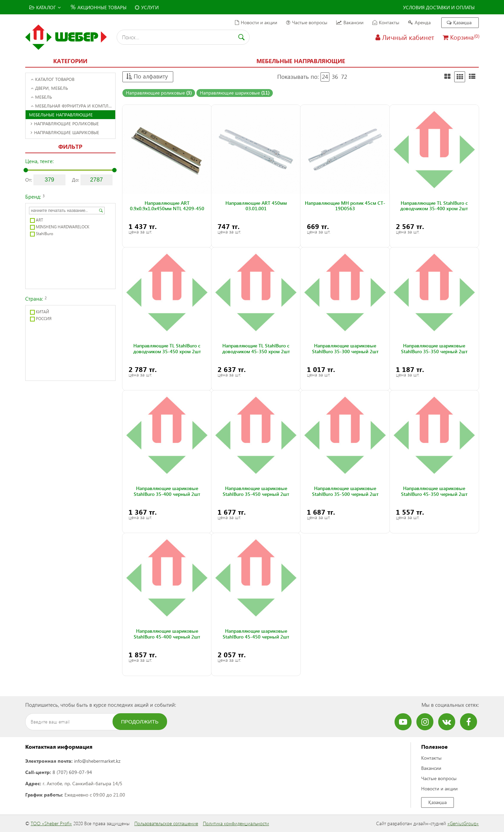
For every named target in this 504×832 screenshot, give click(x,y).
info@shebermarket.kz (97, 761)
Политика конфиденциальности (236, 823)
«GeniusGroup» (463, 823)
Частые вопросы (307, 22)
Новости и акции (256, 22)
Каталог (45, 7)
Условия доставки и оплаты (439, 7)
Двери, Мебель (49, 88)
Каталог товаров (53, 79)
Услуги (147, 7)
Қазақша (459, 22)
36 (335, 77)
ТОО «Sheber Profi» (51, 823)
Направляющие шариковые (65, 132)
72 (344, 77)
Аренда (419, 22)
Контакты (386, 22)
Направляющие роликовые (65, 123)
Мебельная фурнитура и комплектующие (73, 106)
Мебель (41, 97)
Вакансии (350, 22)
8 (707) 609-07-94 (72, 772)
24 (325, 77)
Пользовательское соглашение (166, 823)
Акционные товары (98, 7)
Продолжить (140, 722)
